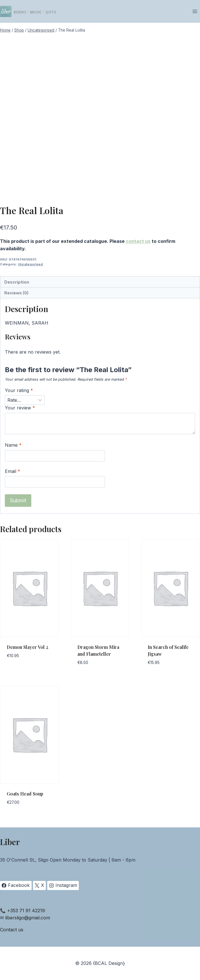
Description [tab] (17, 282)
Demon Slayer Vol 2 (28, 647)
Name (13, 445)
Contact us (12, 930)
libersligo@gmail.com (28, 918)
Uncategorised (30, 264)
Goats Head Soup (25, 794)
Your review (20, 408)
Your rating (19, 390)
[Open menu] (195, 11)
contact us (138, 241)
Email (13, 471)
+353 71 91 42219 (26, 911)
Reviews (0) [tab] (16, 293)
